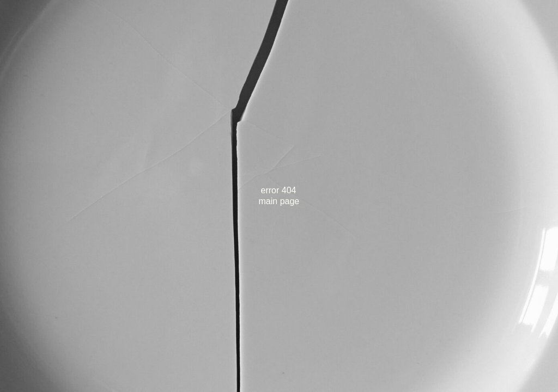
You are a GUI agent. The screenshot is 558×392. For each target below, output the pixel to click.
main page (279, 201)
